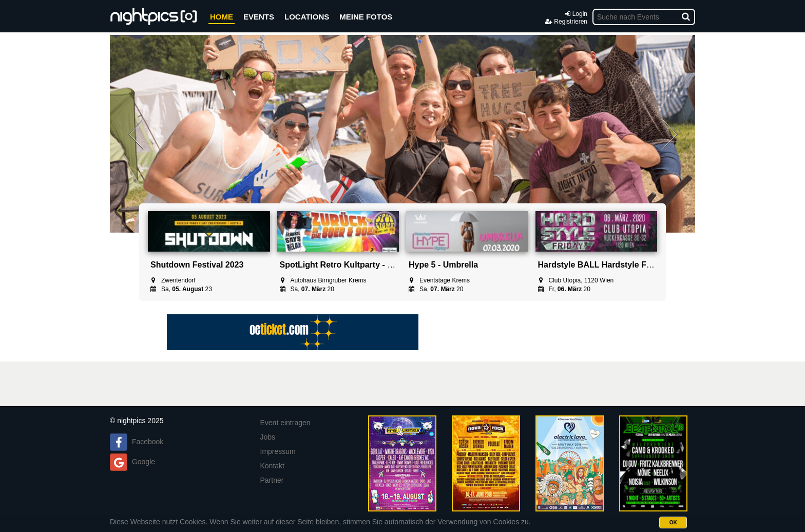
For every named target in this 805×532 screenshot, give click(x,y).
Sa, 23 (181, 289)
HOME (222, 17)
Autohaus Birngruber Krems (323, 280)
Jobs (268, 437)
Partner (272, 480)
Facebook (148, 442)
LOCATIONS (307, 17)
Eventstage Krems (439, 280)
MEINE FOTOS (366, 17)
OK (673, 522)
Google (143, 462)
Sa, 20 (307, 289)
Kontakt (272, 466)
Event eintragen (285, 423)
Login (576, 14)
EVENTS (259, 17)
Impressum (278, 451)
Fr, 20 (564, 289)
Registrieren (566, 22)
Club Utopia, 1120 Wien (576, 280)
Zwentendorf (173, 280)
